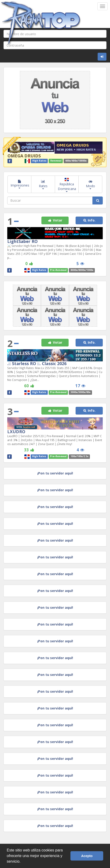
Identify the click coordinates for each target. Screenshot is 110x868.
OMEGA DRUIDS (24, 156)
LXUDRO (16, 432)
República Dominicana (67, 185)
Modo (90, 184)
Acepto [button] (87, 856)
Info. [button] (89, 220)
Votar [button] (55, 220)
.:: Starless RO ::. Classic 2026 (37, 363)
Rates (43, 184)
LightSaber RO (22, 241)
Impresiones (20, 184)
